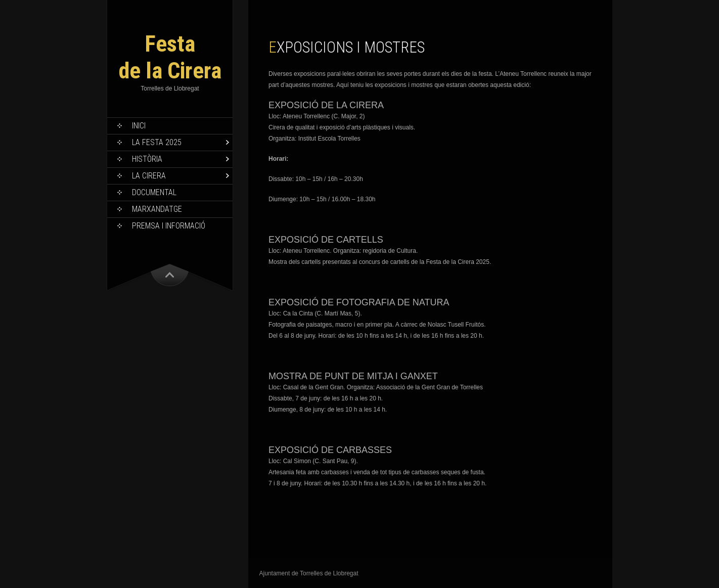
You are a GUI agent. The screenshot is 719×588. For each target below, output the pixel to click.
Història (147, 159)
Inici (139, 126)
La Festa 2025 (157, 142)
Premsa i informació (169, 226)
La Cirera (149, 176)
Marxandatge (157, 209)
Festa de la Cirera (170, 57)
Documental (154, 192)
